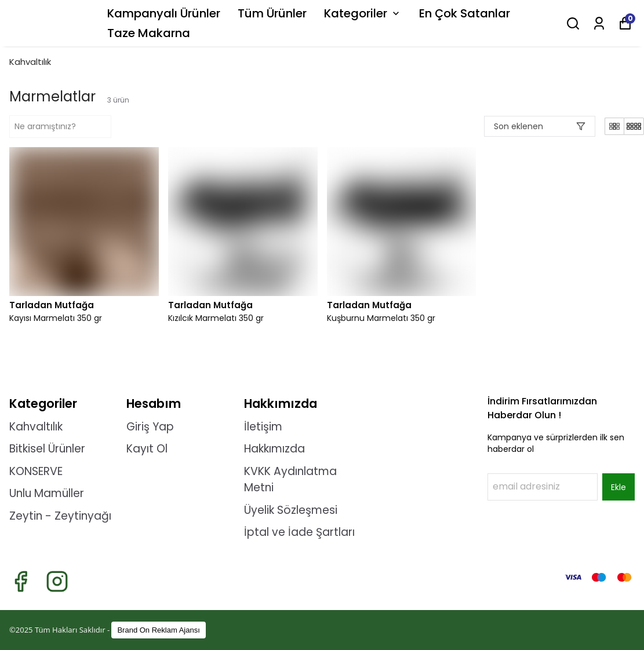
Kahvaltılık (30, 62)
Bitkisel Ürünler (47, 449)
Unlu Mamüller (47, 493)
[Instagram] (57, 581)
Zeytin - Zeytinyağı (60, 516)
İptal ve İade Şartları (299, 532)
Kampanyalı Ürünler (164, 13)
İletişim (263, 427)
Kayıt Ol (147, 449)
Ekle (618, 487)
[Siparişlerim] (599, 23)
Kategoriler (363, 13)
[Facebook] (21, 581)
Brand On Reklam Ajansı (158, 630)
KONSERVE (36, 471)
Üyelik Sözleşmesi (291, 510)
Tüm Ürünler (272, 13)
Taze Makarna (149, 33)
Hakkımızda (274, 449)
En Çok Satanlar (465, 13)
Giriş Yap (150, 427)
